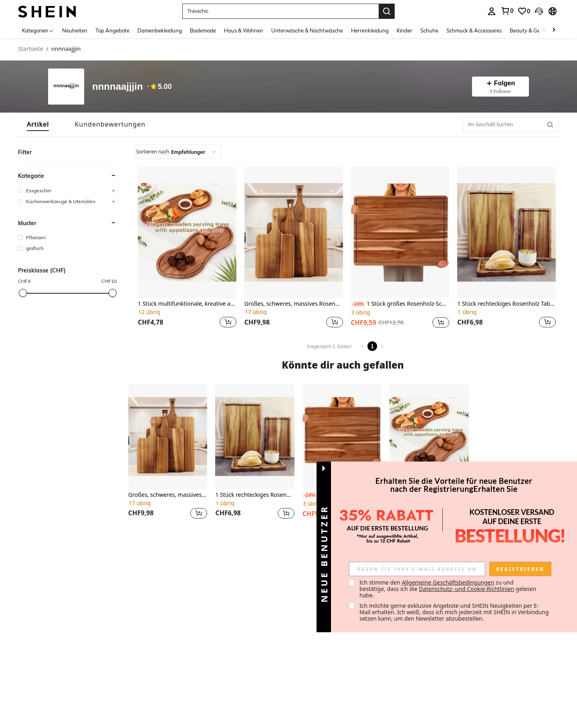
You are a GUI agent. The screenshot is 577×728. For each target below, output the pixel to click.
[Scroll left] (544, 30)
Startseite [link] (31, 49)
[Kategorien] (38, 30)
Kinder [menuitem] (405, 30)
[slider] (23, 293)
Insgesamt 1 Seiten (329, 346)
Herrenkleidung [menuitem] (370, 30)
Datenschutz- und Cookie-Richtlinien (467, 589)
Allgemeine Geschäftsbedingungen (448, 582)
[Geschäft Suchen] (550, 125)
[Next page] (382, 346)
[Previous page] (363, 346)
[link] (507, 11)
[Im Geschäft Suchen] (511, 125)
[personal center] (492, 11)
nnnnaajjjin (118, 87)
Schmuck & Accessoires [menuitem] (474, 30)
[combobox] (178, 152)
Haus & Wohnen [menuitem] (244, 30)
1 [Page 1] (372, 346)
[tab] (38, 124)
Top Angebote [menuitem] (112, 30)
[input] (417, 569)
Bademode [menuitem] (203, 30)
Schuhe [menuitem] (429, 30)
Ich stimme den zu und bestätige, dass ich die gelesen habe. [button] (449, 589)
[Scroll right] (554, 30)
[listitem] (187, 249)
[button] (280, 11)
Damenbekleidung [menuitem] (160, 30)
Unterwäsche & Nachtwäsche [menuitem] (307, 30)
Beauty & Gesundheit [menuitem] (536, 30)
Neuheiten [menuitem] (75, 30)
